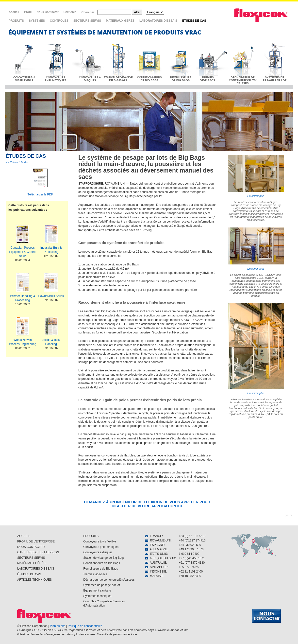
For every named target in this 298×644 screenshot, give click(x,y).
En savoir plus (256, 176)
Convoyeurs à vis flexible (100, 541)
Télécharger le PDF (40, 194)
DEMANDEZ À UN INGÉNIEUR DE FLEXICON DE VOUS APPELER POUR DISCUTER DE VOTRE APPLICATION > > (147, 504)
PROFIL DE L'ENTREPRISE (36, 541)
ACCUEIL (24, 536)
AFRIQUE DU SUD (160, 558)
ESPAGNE (154, 545)
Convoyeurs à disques (98, 552)
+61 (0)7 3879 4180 (192, 563)
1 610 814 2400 (189, 554)
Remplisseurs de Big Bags (101, 569)
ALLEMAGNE (156, 549)
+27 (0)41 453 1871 (192, 558)
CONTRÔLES (59, 21)
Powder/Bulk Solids (51, 296)
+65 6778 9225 (189, 567)
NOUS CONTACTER (31, 547)
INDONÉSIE (156, 572)
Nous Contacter (47, 12)
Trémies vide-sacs (95, 574)
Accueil (14, 12)
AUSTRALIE (156, 563)
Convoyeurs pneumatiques (101, 547)
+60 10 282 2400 (190, 576)
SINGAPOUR (156, 567)
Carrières (70, 12)
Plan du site (58, 626)
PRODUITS (16, 21)
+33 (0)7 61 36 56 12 (193, 536)
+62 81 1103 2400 (191, 572)
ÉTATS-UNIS (156, 554)
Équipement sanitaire (97, 591)
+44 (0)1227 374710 (192, 540)
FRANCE (153, 536)
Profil (28, 12)
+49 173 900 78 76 (191, 549)
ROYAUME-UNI (158, 540)
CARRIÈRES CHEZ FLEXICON (38, 552)
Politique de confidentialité (85, 626)
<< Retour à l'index (17, 162)
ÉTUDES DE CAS (194, 21)
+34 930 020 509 (190, 545)
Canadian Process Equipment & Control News (23, 252)
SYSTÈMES (37, 21)
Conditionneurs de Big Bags (102, 563)
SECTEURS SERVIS (87, 21)
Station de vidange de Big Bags (104, 558)
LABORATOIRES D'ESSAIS (158, 21)
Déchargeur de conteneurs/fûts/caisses (109, 580)
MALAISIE (154, 576)
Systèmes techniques (97, 596)
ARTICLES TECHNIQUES (34, 580)
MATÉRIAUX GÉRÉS (120, 21)
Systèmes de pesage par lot (102, 585)
